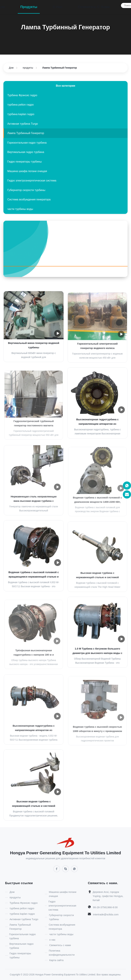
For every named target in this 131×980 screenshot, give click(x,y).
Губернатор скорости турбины (26, 190)
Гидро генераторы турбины (24, 162)
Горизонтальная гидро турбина (27, 143)
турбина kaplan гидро (21, 114)
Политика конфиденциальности (62, 953)
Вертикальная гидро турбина (26, 152)
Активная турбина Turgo (23, 124)
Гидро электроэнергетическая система (32, 181)
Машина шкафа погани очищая (27, 171)
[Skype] (65, 869)
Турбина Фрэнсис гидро (22, 95)
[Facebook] (65, 272)
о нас (57, 7)
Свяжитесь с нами (94, 7)
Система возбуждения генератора (29, 199)
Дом (11, 68)
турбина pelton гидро (20, 105)
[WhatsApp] (74, 869)
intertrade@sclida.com (106, 914)
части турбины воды (20, 209)
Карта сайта (56, 960)
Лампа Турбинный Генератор (26, 133)
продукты (29, 7)
